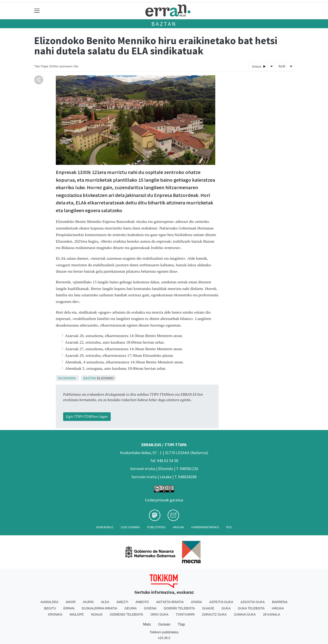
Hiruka (278, 608)
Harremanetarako (205, 527)
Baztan (164, 24)
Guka (226, 608)
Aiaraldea (50, 602)
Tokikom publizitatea (164, 632)
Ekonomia (67, 378)
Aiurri (88, 602)
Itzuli (282, 66)
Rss (229, 527)
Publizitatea (156, 527)
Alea (105, 602)
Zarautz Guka (214, 614)
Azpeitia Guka (221, 602)
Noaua (97, 614)
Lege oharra (130, 527)
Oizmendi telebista (127, 614)
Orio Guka (159, 614)
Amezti (122, 602)
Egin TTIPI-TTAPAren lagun (87, 416)
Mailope (77, 614)
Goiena (150, 608)
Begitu (50, 608)
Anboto (142, 602)
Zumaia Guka (245, 614)
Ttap (181, 624)
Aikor (71, 602)
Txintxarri (185, 614)
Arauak (178, 527)
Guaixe (208, 608)
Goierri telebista (179, 608)
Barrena (280, 602)
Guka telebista (251, 608)
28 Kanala (272, 614)
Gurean (164, 624)
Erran (69, 608)
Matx (147, 624)
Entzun (259, 66)
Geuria (131, 608)
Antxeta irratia (170, 602)
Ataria (196, 602)
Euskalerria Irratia (99, 608)
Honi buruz (105, 527)
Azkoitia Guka (253, 602)
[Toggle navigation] (37, 11)
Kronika (55, 614)
